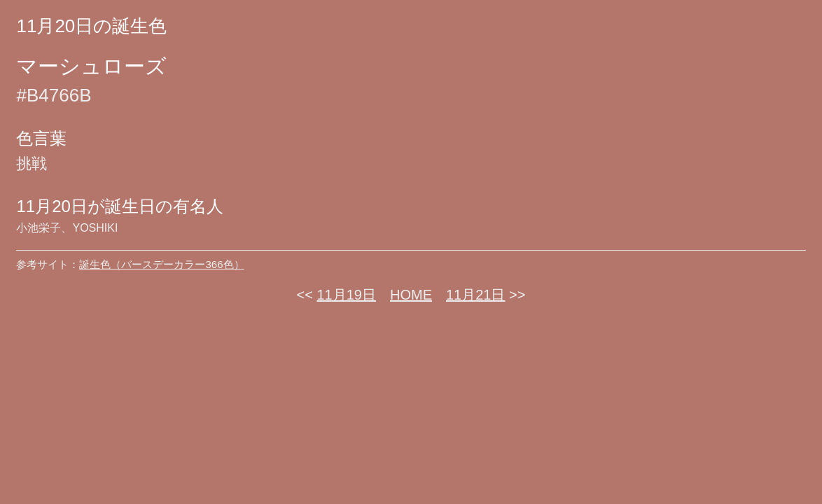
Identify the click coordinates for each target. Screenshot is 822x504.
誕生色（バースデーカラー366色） (161, 264)
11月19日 (347, 295)
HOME (411, 295)
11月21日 (476, 295)
